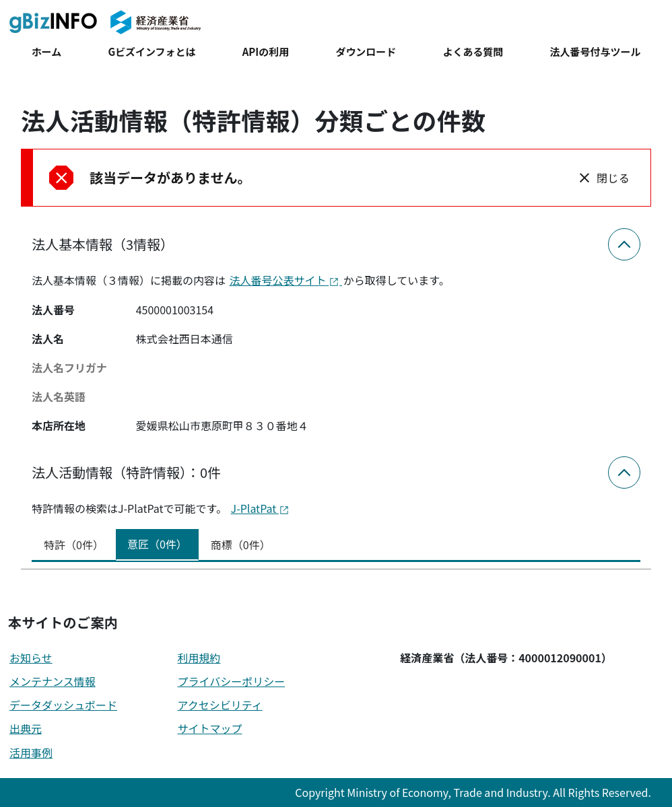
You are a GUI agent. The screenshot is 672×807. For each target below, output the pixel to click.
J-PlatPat (260, 508)
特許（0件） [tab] (74, 545)
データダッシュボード (63, 705)
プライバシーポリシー (232, 681)
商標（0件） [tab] (241, 545)
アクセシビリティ (220, 705)
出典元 (26, 728)
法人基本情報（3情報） (103, 244)
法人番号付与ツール (596, 51)
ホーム (46, 51)
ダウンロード (366, 51)
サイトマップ (210, 728)
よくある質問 (473, 51)
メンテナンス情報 (53, 681)
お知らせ (31, 658)
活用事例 (31, 752)
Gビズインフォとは (152, 51)
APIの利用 (266, 51)
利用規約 (199, 658)
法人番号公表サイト (286, 280)
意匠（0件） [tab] (157, 544)
